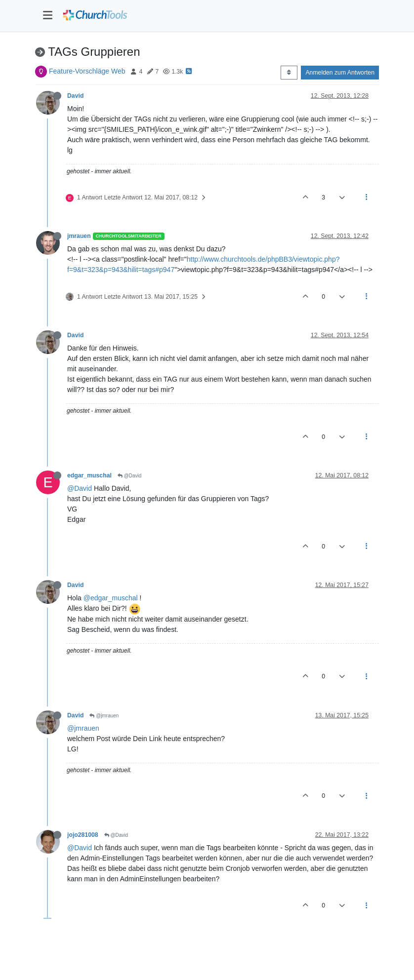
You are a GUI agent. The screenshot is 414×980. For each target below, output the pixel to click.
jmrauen (79, 236)
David (75, 96)
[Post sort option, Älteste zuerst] (289, 73)
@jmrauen (104, 716)
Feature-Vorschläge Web (87, 71)
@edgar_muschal (111, 598)
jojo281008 (83, 835)
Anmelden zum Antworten (340, 73)
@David (130, 476)
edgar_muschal (89, 475)
